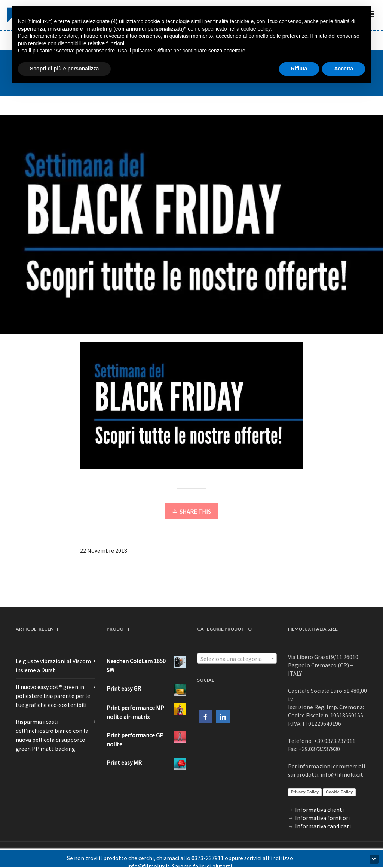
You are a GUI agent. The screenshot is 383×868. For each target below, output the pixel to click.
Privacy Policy (305, 792)
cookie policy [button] (256, 29)
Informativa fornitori (322, 818)
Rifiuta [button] (299, 69)
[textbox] (237, 659)
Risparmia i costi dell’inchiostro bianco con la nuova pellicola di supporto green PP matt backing (52, 735)
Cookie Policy (339, 792)
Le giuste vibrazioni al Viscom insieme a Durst (53, 665)
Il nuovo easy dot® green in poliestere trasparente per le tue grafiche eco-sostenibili (53, 696)
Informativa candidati (323, 826)
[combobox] (237, 658)
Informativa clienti (319, 810)
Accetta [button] (344, 69)
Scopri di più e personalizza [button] (64, 69)
